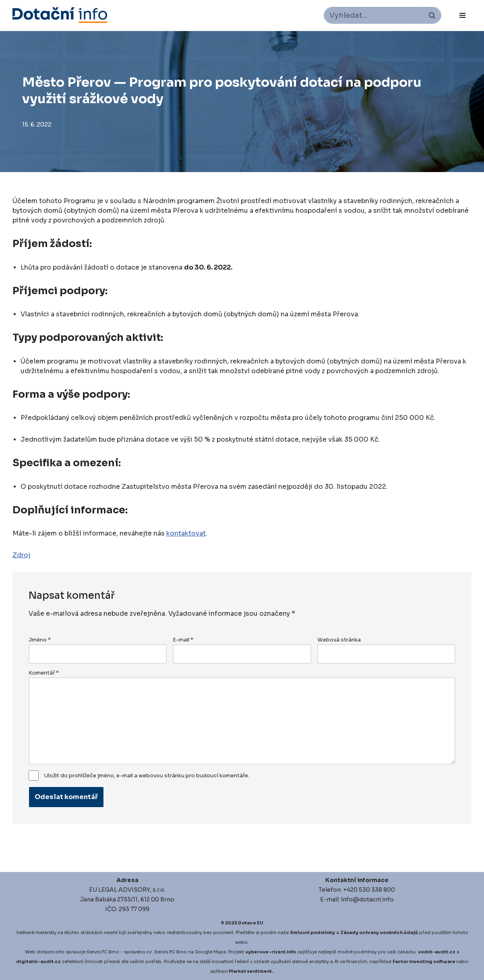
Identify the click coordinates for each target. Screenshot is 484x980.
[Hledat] (373, 15)
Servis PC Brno (103, 952)
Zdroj (21, 555)
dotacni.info (51, 952)
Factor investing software (424, 961)
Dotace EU (251, 923)
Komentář (44, 673)
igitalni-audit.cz (40, 961)
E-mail (183, 640)
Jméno (40, 640)
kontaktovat (186, 533)
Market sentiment (250, 971)
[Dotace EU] (60, 15)
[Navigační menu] (462, 15)
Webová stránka (339, 640)
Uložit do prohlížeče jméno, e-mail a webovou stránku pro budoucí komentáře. (147, 776)
